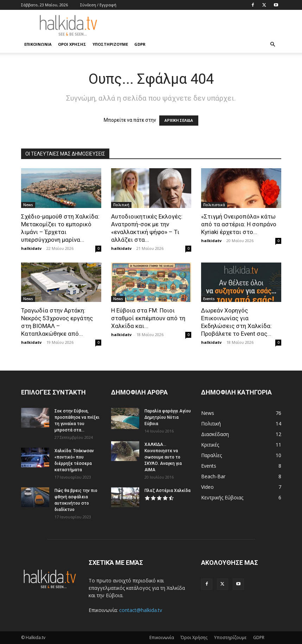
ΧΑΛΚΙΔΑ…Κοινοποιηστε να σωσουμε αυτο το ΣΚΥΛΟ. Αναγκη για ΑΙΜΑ (163, 457)
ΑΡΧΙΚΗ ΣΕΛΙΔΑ (179, 121)
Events (209, 299)
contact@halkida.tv (141, 610)
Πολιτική (121, 205)
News (28, 205)
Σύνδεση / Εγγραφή (98, 5)
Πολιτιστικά (214, 205)
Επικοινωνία (38, 44)
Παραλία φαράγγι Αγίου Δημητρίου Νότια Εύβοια (168, 417)
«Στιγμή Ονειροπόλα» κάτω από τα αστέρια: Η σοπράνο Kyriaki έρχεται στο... (239, 224)
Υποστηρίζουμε (110, 44)
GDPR (140, 44)
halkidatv (31, 248)
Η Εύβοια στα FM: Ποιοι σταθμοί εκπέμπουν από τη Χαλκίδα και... (148, 318)
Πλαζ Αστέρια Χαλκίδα (168, 491)
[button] (273, 45)
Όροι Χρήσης (72, 44)
